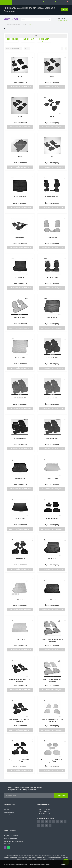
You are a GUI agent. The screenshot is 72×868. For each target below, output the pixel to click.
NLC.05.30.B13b (20, 358)
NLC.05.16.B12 (20, 277)
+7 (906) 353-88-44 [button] (11, 836)
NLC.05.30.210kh (52, 277)
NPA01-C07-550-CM (20, 559)
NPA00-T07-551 (20, 519)
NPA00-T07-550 (20, 478)
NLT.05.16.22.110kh (20, 438)
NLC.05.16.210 (20, 237)
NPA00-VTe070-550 (52, 519)
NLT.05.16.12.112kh (52, 398)
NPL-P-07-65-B (20, 639)
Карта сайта (7, 815)
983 (52, 157)
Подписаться (61, 796)
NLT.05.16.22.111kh (52, 438)
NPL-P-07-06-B (20, 599)
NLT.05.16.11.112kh (20, 398)
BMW (25, 24)
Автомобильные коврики (14, 24)
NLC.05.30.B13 (52, 318)
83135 (20, 76)
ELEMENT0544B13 (20, 197)
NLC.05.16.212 (52, 237)
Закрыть (65, 10)
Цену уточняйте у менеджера (20, 87)
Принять (64, 864)
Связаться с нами (9, 812)
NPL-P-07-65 (52, 599)
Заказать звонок (63, 20)
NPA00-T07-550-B (52, 478)
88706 (52, 117)
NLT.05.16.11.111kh (52, 358)
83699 (52, 76)
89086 (20, 157)
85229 (20, 117)
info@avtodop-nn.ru (10, 839)
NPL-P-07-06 (52, 559)
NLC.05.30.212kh (20, 318)
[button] (30, 2)
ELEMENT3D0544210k (52, 197)
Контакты (6, 810)
